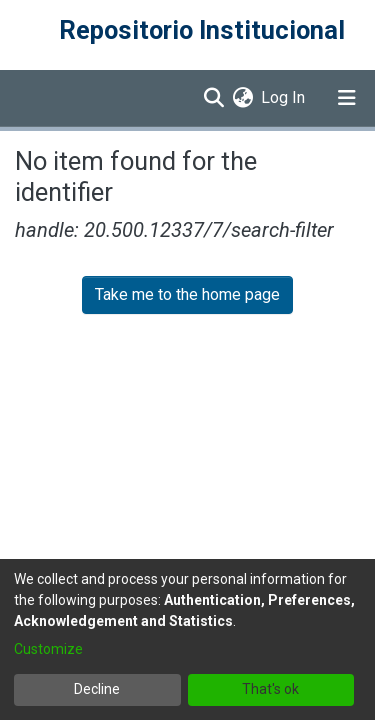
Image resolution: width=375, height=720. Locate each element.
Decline (97, 689)
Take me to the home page (187, 294)
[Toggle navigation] (347, 98)
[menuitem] (242, 98)
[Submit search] (213, 98)
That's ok (270, 689)
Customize (48, 649)
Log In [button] (284, 97)
